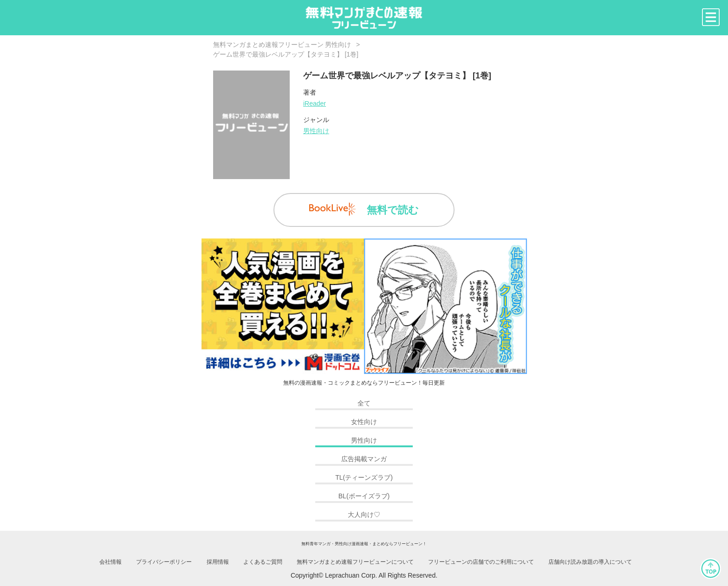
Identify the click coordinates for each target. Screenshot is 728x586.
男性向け (316, 131)
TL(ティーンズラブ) (364, 477)
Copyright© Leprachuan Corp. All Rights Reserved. (364, 575)
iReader (315, 103)
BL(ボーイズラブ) (364, 496)
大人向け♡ (364, 515)
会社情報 (110, 562)
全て (364, 403)
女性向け (364, 422)
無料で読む (364, 209)
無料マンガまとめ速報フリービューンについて (355, 562)
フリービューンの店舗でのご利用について (481, 562)
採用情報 (218, 562)
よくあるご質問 (263, 562)
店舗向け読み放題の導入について (590, 562)
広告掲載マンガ (364, 459)
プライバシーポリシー (164, 562)
